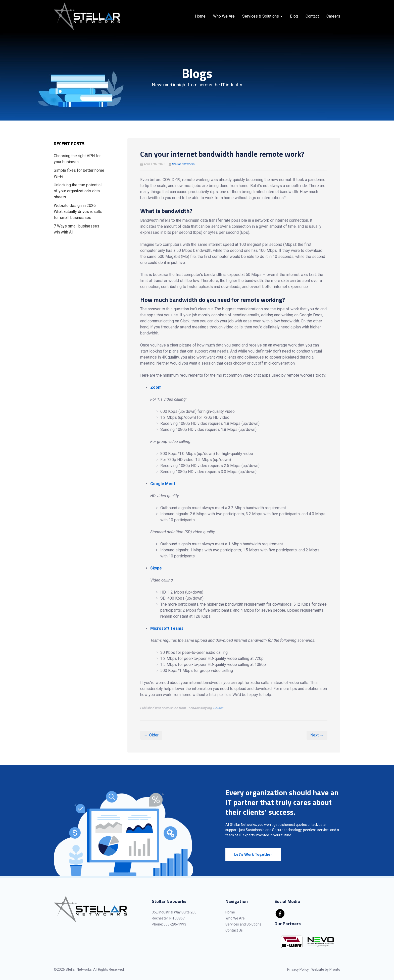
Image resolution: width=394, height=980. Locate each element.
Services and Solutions (243, 924)
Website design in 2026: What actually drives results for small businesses (78, 212)
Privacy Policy (298, 969)
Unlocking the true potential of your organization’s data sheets (78, 191)
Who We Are (224, 16)
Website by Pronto (326, 969)
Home (200, 16)
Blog (294, 16)
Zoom (156, 387)
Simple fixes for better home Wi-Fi (79, 173)
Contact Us (234, 930)
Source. (219, 708)
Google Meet (163, 484)
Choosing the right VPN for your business (77, 159)
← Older (151, 735)
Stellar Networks (183, 164)
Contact (312, 16)
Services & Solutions (262, 16)
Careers (333, 16)
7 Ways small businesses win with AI (77, 229)
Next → (317, 735)
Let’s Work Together (253, 854)
